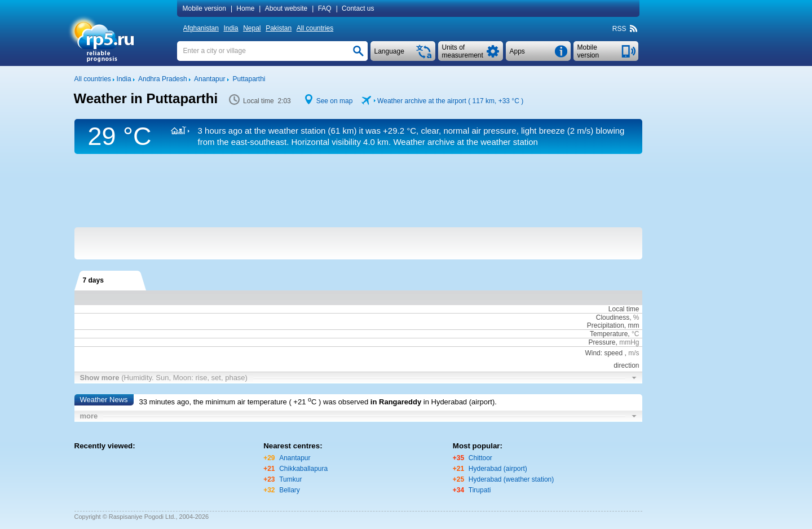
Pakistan (279, 28)
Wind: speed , (612, 353)
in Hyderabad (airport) (459, 402)
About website (286, 8)
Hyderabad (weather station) (511, 479)
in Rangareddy (396, 402)
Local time (624, 309)
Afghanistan (201, 28)
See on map (335, 101)
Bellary (290, 490)
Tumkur (290, 479)
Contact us (358, 8)
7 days (93, 280)
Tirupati (480, 490)
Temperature (609, 334)
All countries (315, 28)
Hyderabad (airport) (498, 469)
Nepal (252, 28)
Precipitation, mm (613, 325)
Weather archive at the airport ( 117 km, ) (450, 101)
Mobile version (204, 8)
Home (245, 8)
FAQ (325, 8)
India (231, 28)
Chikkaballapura (303, 469)
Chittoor (480, 458)
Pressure (602, 342)
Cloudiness (613, 318)
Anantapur (295, 458)
